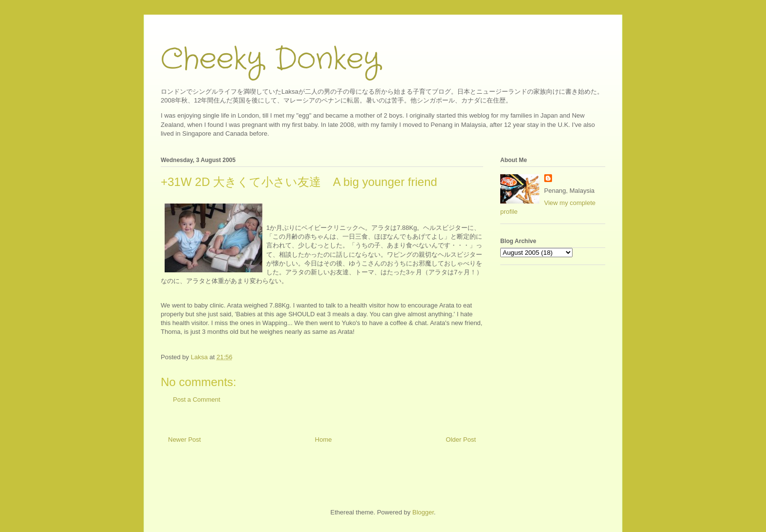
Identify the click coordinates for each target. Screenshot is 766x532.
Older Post (461, 440)
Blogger (423, 512)
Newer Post (184, 440)
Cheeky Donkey (270, 60)
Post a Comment (197, 399)
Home (324, 440)
